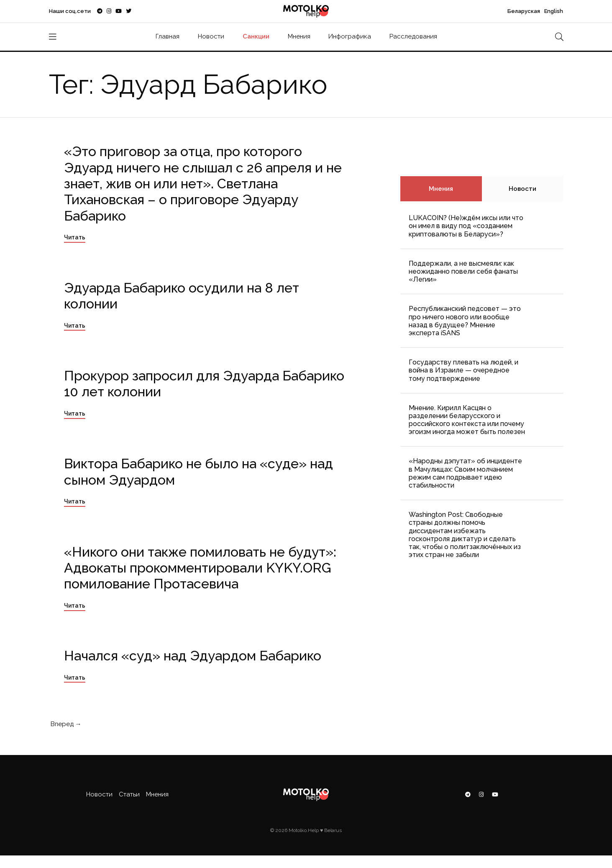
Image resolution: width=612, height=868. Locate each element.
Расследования (413, 36)
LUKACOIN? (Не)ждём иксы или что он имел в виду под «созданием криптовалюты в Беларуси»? (466, 226)
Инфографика (350, 36)
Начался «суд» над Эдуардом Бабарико (193, 656)
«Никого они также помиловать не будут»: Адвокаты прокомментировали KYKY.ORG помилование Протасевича (200, 568)
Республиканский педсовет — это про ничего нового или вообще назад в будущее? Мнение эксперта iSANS (465, 321)
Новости (211, 36)
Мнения (299, 36)
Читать (75, 237)
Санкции (256, 36)
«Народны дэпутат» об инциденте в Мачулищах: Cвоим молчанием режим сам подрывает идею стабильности (465, 473)
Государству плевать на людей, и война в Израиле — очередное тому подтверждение (463, 370)
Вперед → (65, 724)
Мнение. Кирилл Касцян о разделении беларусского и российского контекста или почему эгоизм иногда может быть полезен (467, 420)
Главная (168, 36)
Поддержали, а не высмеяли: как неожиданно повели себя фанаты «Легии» (463, 271)
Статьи (129, 794)
